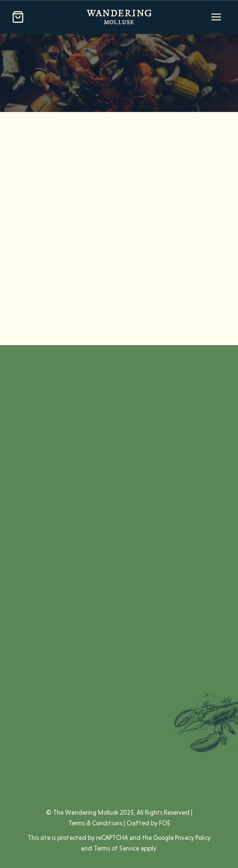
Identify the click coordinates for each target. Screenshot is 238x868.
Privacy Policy (193, 838)
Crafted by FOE (148, 823)
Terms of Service (116, 848)
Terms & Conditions (95, 823)
